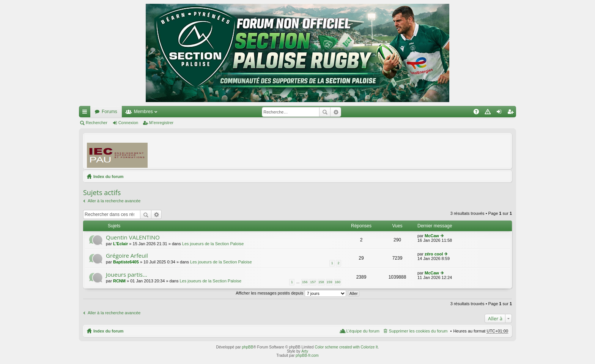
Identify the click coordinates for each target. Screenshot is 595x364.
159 (330, 282)
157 (313, 282)
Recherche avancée (336, 112)
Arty (305, 351)
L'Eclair (120, 244)
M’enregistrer (161, 123)
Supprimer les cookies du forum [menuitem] (418, 331)
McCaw (432, 236)
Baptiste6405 (126, 262)
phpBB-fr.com (307, 355)
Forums (109, 112)
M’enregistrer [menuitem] (512, 113)
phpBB (247, 347)
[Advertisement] (370, 151)
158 (321, 282)
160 (338, 282)
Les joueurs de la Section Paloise (213, 244)
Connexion (128, 123)
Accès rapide (86, 113)
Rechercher (325, 112)
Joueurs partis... (127, 275)
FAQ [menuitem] (479, 113)
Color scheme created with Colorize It (346, 347)
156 (305, 282)
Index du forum (108, 176)
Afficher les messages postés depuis (291, 293)
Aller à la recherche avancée (114, 201)
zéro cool (434, 254)
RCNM (119, 281)
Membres (143, 112)
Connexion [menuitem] (501, 113)
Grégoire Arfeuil (127, 256)
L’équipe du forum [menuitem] (363, 331)
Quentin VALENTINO (133, 237)
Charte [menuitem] (489, 113)
